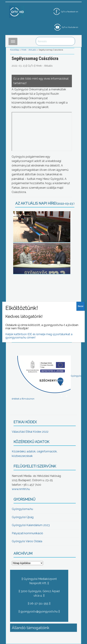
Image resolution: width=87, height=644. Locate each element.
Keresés (71, 41)
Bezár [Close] (81, 306)
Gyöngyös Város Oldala (27, 541)
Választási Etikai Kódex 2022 (30, 432)
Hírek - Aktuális (29, 50)
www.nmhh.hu (21, 489)
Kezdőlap (15, 50)
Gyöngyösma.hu (22, 509)
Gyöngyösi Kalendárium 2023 (31, 525)
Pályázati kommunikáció (27, 533)
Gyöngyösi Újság (23, 517)
